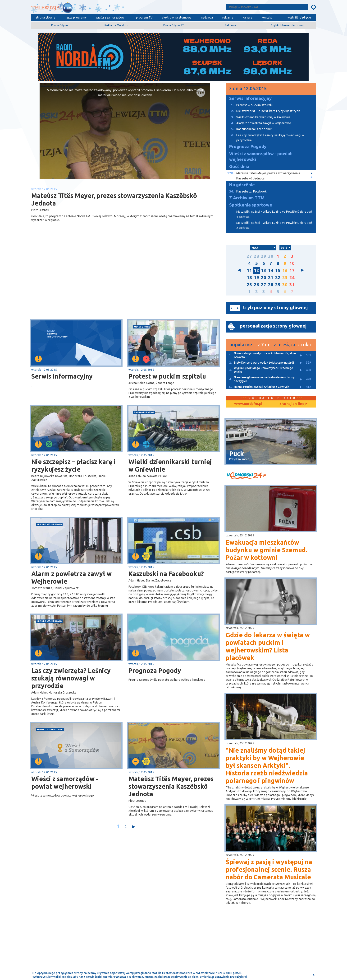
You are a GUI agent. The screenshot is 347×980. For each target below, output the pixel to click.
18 (249, 278)
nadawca (207, 17)
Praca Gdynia (60, 25)
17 (292, 270)
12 (256, 270)
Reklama (231, 25)
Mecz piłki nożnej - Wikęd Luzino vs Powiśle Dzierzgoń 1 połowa (274, 214)
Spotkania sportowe (251, 205)
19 (256, 278)
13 (264, 270)
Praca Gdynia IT (174, 25)
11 (249, 270)
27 (249, 256)
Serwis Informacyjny (62, 376)
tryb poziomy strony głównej (275, 307)
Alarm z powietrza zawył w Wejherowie (71, 577)
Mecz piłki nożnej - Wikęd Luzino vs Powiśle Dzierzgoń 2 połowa (274, 225)
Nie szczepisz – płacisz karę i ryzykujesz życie (73, 465)
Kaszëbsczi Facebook (246, 191)
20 (264, 278)
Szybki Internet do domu (287, 25)
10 (292, 263)
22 (278, 278)
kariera (247, 17)
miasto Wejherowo (49, 524)
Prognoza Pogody (155, 671)
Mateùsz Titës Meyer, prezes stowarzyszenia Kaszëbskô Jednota (171, 786)
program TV (144, 17)
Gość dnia (239, 166)
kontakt (267, 17)
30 (271, 256)
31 (292, 285)
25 (249, 285)
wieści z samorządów (110, 17)
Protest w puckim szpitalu (167, 376)
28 (256, 256)
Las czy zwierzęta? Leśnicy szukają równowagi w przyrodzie (71, 678)
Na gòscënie (242, 185)
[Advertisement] (78, 281)
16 (285, 270)
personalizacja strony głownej (273, 326)
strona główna (46, 17)
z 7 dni (265, 345)
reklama (228, 17)
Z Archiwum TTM (247, 198)
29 (264, 256)
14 (271, 270)
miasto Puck (142, 327)
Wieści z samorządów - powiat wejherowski (65, 783)
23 (285, 278)
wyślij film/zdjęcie (299, 17)
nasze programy (76, 17)
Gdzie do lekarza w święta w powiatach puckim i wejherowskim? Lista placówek (268, 646)
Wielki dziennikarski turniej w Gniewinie (170, 465)
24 (292, 278)
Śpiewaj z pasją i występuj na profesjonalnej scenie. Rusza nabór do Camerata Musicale (269, 869)
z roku (304, 345)
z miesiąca (284, 345)
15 (278, 270)
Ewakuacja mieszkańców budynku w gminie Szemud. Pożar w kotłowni (267, 550)
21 (271, 278)
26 (256, 285)
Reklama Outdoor (117, 25)
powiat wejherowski (50, 729)
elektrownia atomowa (177, 17)
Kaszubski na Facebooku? (166, 574)
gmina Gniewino (144, 412)
